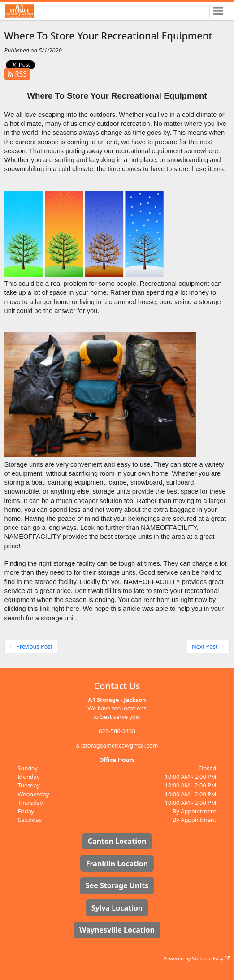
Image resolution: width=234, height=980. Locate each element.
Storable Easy (211, 958)
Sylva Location (117, 908)
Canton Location (117, 841)
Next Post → (208, 646)
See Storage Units (117, 885)
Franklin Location (117, 864)
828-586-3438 (117, 731)
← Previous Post (31, 646)
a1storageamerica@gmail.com (117, 745)
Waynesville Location (117, 930)
